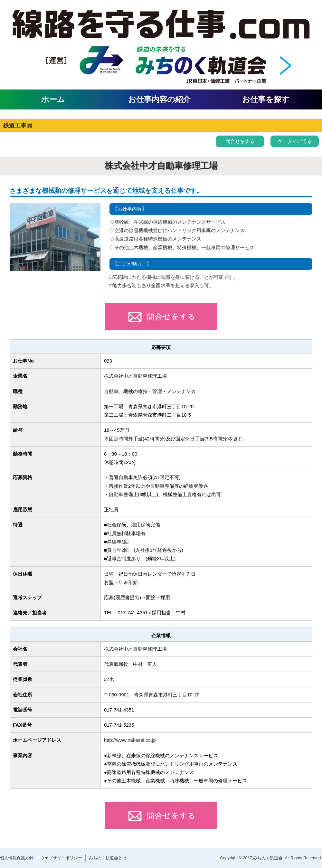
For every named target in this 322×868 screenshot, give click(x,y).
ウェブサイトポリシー (61, 858)
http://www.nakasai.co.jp (130, 740)
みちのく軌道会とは (108, 858)
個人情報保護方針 (17, 858)
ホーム (53, 99)
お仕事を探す (266, 99)
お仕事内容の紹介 (159, 99)
